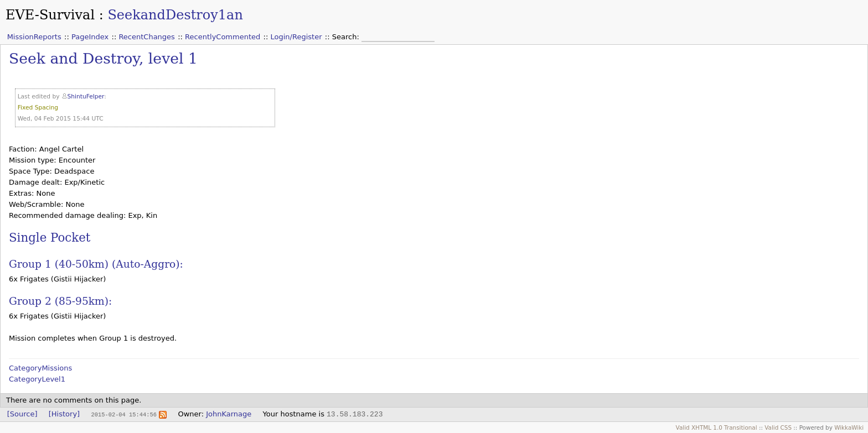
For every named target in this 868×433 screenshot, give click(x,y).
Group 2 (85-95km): (60, 301)
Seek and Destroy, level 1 (103, 58)
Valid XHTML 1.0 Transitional (717, 427)
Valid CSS (778, 427)
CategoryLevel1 (37, 379)
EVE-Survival (50, 15)
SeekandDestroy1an (175, 15)
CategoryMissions (40, 368)
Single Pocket (50, 238)
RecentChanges (146, 37)
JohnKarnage (229, 414)
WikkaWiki (849, 427)
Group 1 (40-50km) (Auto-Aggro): (96, 264)
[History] (64, 414)
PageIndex (90, 37)
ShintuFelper (86, 96)
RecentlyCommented (223, 37)
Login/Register (296, 37)
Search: (347, 37)
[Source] (22, 414)
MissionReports (34, 37)
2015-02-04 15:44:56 (123, 414)
